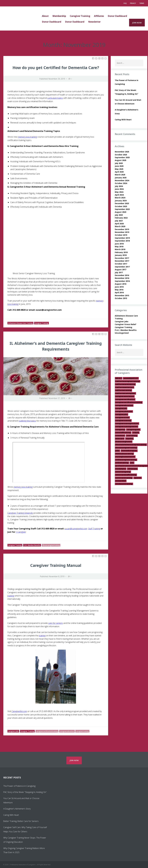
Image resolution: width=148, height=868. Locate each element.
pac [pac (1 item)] (132, 463)
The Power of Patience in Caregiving (19, 786)
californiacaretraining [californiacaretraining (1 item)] (125, 384)
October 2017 (121, 264)
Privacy (133, 3)
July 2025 (119, 163)
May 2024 (119, 192)
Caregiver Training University (20, 513)
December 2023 (122, 203)
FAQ (125, 3)
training (11, 596)
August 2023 (121, 212)
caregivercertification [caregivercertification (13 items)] (125, 399)
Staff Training (94, 529)
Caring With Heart (123, 120)
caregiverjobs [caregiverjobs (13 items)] (122, 414)
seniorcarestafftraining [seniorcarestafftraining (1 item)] (126, 475)
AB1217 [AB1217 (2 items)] (119, 378)
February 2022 (121, 218)
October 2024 (121, 183)
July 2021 (119, 221)
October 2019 (121, 235)
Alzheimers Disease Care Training (20, 323)
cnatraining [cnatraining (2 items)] (132, 436)
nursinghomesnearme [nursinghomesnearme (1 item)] (125, 457)
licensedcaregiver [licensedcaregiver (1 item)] (129, 451)
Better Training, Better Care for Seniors (21, 821)
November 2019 (122, 232)
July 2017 (119, 272)
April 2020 (119, 224)
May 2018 (119, 247)
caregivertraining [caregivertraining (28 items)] (123, 420)
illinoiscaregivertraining (51, 545)
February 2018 (121, 252)
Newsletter (94, 22)
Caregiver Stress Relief (125, 324)
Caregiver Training (80, 16)
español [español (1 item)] (129, 438)
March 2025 (120, 175)
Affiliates (99, 16)
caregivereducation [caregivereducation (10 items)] (124, 405)
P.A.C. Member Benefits (32, 545)
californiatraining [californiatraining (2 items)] (123, 390)
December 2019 (122, 229)
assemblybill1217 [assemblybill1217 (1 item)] (131, 378)
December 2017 (122, 258)
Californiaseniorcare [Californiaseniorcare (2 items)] (125, 387)
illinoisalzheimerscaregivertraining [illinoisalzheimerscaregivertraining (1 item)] (131, 445)
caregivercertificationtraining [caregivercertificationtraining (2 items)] (129, 402)
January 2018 (121, 255)
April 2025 (119, 172)
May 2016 (119, 290)
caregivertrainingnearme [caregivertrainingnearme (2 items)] (127, 426)
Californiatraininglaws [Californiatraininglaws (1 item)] (125, 393)
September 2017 (122, 267)
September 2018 (122, 241)
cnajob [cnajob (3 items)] (136, 432)
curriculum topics (55, 98)
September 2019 (122, 238)
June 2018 (119, 244)
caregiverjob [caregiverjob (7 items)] (121, 408)
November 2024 (122, 180)
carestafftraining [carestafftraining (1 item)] (123, 432)
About (45, 16)
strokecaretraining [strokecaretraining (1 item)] (124, 484)
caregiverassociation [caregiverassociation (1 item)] (125, 396)
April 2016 (119, 292)
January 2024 (121, 201)
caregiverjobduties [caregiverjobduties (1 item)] (124, 411)
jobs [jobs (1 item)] (117, 451)
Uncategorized (122, 333)
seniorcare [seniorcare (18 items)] (132, 469)
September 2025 (122, 157)
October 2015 (121, 298)
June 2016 (119, 287)
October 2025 (121, 155)
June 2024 (119, 189)
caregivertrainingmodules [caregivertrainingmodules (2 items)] (127, 423)
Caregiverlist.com (19, 711)
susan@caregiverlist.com (76, 529)
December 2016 (122, 275)
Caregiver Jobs (13, 731)
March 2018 (120, 249)
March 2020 (120, 226)
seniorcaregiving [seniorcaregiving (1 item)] (123, 472)
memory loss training (27, 137)
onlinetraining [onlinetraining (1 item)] (122, 463)
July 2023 (119, 215)
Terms (142, 3)
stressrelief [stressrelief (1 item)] (121, 481)
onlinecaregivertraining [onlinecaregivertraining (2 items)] (126, 460)
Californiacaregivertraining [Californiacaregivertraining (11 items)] (128, 381)
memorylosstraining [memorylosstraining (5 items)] (124, 454)
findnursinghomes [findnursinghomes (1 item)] (124, 442)
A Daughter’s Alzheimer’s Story (17, 809)
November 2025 (122, 152)
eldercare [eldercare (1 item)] (120, 438)
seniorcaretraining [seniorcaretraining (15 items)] (124, 478)
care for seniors (56, 623)
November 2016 (122, 278)
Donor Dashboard (117, 16)
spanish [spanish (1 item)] (138, 478)
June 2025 (119, 166)
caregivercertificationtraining (47, 731)
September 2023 (122, 209)
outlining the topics (27, 421)
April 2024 (119, 195)
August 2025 (121, 160)
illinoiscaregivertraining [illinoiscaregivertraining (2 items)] (126, 448)
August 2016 (121, 284)
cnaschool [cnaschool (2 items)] (120, 436)
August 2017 (121, 270)
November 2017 (122, 261)
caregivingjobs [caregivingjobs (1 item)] (133, 430)
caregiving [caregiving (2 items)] (120, 430)
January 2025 (121, 178)
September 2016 (122, 281)
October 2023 (121, 206)
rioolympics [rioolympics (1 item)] (121, 469)
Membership (59, 16)
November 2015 (122, 295)
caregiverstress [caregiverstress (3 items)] (122, 417)
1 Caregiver (21, 532)
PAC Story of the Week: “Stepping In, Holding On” (25, 792)
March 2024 (120, 198)
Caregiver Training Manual (56, 565)
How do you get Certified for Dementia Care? (56, 68)
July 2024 (119, 186)
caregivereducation (67, 731)
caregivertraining (82, 731)
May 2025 (119, 169)
